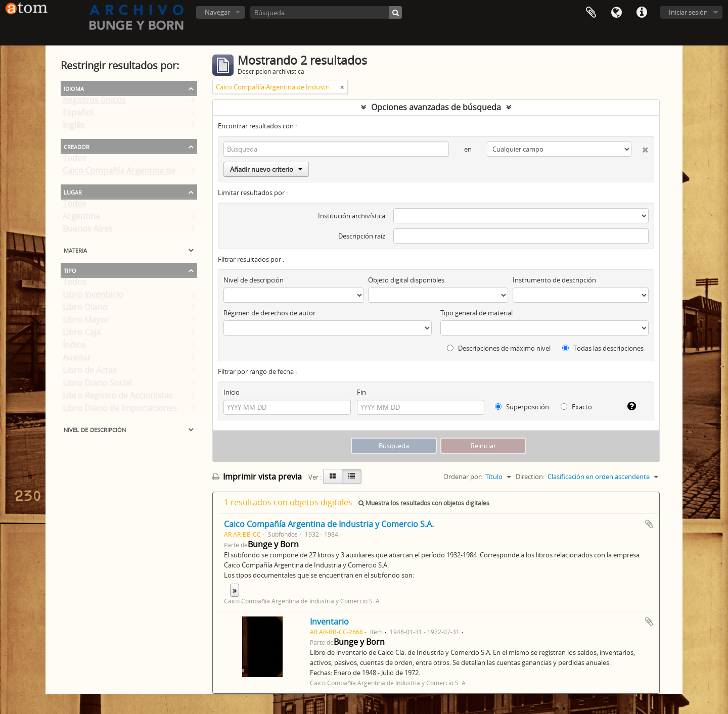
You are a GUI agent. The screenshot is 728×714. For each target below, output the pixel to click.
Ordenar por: (463, 477)
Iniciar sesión (688, 12)
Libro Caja (82, 335)
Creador (77, 146)
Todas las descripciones (603, 348)
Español (78, 115)
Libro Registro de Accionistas (118, 398)
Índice (74, 347)
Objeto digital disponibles (406, 280)
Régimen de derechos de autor (269, 313)
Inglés (74, 127)
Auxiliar (77, 360)
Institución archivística (352, 216)
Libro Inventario (93, 297)
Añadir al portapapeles (649, 524)
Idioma (616, 13)
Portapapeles (591, 13)
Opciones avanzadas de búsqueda (436, 107)
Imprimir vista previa (257, 477)
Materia (75, 250)
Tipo (70, 270)
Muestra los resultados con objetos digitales (424, 503)
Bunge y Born (273, 544)
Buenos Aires (88, 231)
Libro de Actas (90, 372)
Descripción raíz (362, 236)
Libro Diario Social (97, 385)
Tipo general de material (476, 313)
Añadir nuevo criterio (266, 169)
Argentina (81, 218)
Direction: (530, 477)
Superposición (522, 407)
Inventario (329, 622)
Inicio (232, 392)
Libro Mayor (86, 322)
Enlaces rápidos (642, 13)
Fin (361, 392)
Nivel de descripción (95, 429)
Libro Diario (85, 309)
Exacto (576, 407)
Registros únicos (94, 102)
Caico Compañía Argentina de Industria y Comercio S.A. (329, 524)
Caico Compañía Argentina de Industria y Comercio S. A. (169, 173)
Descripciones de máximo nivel (499, 348)
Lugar (73, 192)
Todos (75, 160)
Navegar (217, 12)
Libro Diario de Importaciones (120, 410)
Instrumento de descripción (554, 280)
